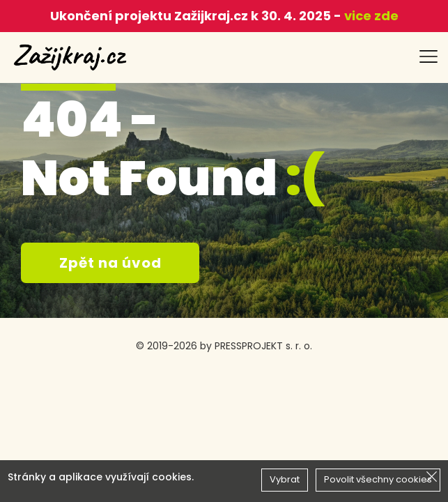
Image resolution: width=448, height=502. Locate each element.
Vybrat (285, 479)
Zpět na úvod (110, 263)
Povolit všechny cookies (378, 479)
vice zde (370, 16)
